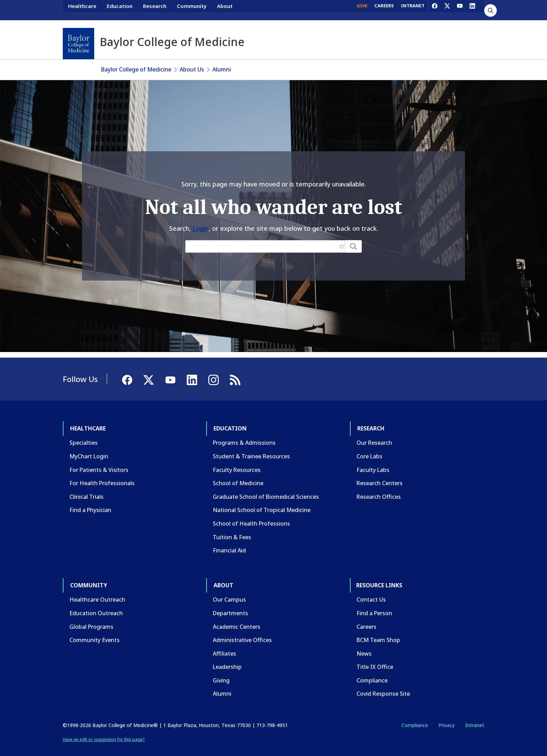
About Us (192, 62)
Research (155, 10)
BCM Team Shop (378, 633)
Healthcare (82, 10)
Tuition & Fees (232, 530)
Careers (366, 620)
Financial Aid (229, 543)
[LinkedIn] (472, 10)
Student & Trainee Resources (251, 449)
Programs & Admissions (244, 436)
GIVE (362, 10)
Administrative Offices (242, 633)
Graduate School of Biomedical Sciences (266, 490)
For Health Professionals (102, 476)
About (225, 10)
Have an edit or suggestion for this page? (104, 732)
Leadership (227, 660)
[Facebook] (435, 10)
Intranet (475, 718)
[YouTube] (460, 10)
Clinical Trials (87, 490)
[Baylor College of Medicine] (78, 44)
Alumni (222, 62)
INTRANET (413, 10)
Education (120, 10)
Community (192, 10)
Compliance (372, 673)
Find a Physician (90, 503)
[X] (447, 10)
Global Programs (91, 620)
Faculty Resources (237, 463)
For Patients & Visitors (99, 463)
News (364, 647)
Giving (221, 673)
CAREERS (384, 10)
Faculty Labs (373, 463)
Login (201, 221)
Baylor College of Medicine (136, 62)
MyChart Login (89, 449)
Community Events (95, 633)
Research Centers (380, 476)
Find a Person (374, 606)
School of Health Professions (251, 517)
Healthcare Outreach (97, 593)
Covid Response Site (383, 687)
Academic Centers (237, 620)
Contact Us (371, 593)
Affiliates (224, 647)
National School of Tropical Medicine (262, 503)
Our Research (374, 436)
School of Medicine (238, 476)
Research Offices (379, 490)
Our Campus (229, 593)
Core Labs (369, 449)
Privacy (447, 718)
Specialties (84, 436)
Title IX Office (375, 660)
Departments (230, 606)
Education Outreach (96, 606)
